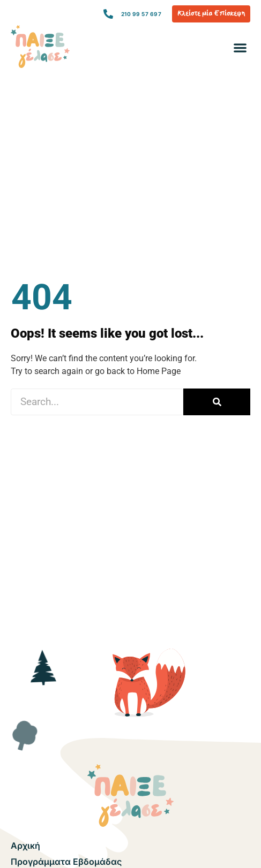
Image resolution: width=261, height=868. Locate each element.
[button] (240, 48)
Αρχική (25, 846)
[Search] (217, 402)
